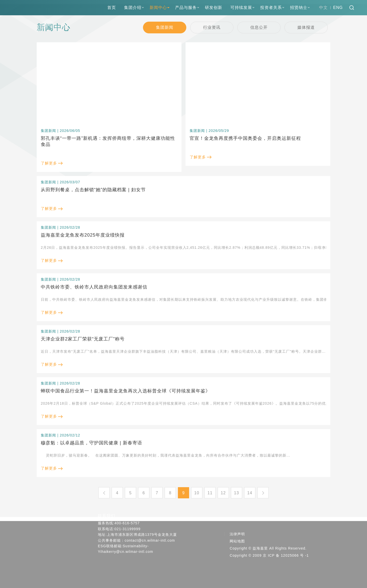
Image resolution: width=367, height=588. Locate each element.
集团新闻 (165, 27)
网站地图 (237, 541)
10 (197, 493)
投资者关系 (271, 8)
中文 (323, 8)
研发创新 (214, 8)
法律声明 (237, 534)
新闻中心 (158, 8)
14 (250, 493)
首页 (112, 8)
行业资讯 (212, 27)
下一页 (263, 493)
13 (237, 493)
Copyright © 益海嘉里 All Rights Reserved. (268, 548)
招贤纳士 (299, 8)
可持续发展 (241, 8)
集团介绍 (133, 8)
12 (223, 493)
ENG (338, 8)
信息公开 (259, 27)
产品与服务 (186, 8)
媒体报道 (306, 27)
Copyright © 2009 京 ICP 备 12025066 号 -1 (269, 555)
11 (210, 493)
